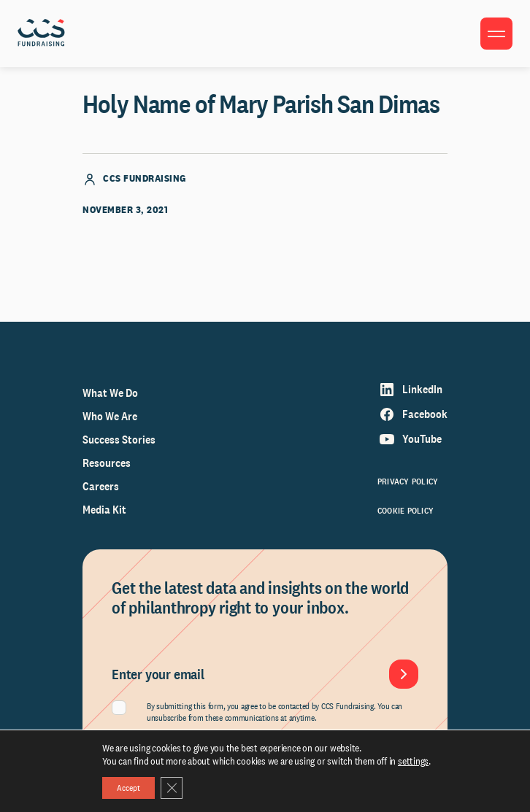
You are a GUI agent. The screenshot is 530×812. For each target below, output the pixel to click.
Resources (107, 463)
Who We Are (110, 416)
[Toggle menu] (496, 34)
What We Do (110, 393)
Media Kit (104, 510)
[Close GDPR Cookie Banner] (172, 788)
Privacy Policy (408, 482)
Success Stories (119, 440)
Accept (128, 788)
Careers (101, 486)
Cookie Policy (406, 511)
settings (413, 761)
